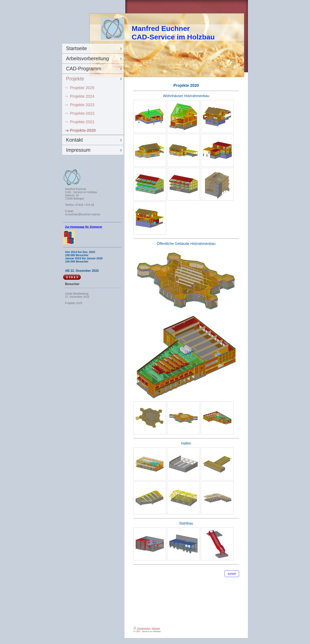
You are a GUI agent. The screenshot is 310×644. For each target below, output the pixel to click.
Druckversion (142, 628)
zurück (232, 574)
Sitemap (156, 628)
